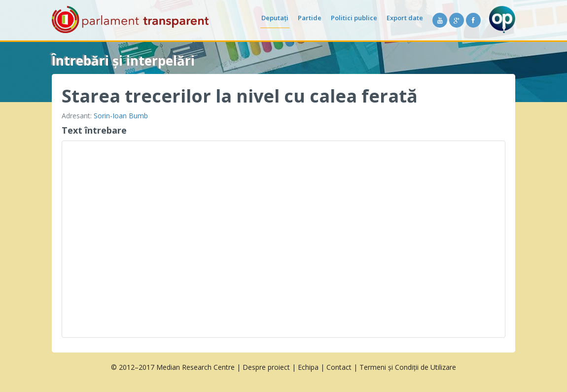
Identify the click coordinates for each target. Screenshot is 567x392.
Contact (339, 367)
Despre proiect (266, 367)
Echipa (308, 367)
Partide (310, 18)
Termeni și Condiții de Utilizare (408, 367)
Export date (405, 18)
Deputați (275, 18)
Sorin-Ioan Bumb (121, 116)
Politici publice (354, 18)
